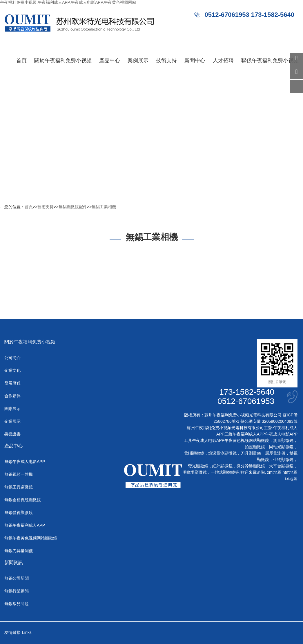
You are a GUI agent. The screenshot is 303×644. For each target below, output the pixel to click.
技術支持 (166, 61)
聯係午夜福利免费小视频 (270, 61)
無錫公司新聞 (17, 578)
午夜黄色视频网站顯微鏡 (247, 440)
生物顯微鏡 (283, 460)
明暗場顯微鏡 (195, 472)
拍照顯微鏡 (255, 447)
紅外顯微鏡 (222, 466)
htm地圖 (290, 472)
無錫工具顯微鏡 (19, 487)
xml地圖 (274, 472)
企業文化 (12, 370)
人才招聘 (223, 61)
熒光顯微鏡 (198, 466)
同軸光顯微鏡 (281, 447)
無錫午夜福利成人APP (25, 525)
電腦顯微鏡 (194, 453)
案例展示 (138, 61)
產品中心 (110, 61)
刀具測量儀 (251, 453)
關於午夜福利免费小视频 (63, 61)
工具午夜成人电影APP (204, 440)
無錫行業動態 (17, 591)
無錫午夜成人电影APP (25, 462)
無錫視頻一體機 (19, 474)
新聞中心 (195, 61)
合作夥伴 (12, 396)
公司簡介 (12, 358)
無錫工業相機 (104, 207)
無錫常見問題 (17, 604)
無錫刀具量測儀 (19, 551)
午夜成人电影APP (281, 434)
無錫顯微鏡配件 (73, 207)
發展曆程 (12, 383)
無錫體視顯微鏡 (19, 513)
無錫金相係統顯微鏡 (23, 500)
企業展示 (12, 421)
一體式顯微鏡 (223, 472)
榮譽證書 (12, 434)
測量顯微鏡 (283, 440)
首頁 (21, 61)
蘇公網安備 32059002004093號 (268, 421)
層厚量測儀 (275, 453)
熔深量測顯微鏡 (222, 453)
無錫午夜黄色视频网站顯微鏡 (31, 538)
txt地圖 (291, 479)
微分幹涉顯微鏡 (251, 466)
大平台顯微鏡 (281, 466)
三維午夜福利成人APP (245, 434)
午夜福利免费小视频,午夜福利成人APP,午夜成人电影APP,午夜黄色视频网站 (68, 2)
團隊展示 (12, 409)
